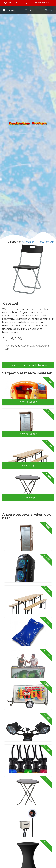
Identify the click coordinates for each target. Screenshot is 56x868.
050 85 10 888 (13, 3)
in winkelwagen (28, 402)
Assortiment (29, 242)
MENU (49, 10)
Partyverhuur (46, 242)
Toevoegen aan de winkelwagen (28, 365)
